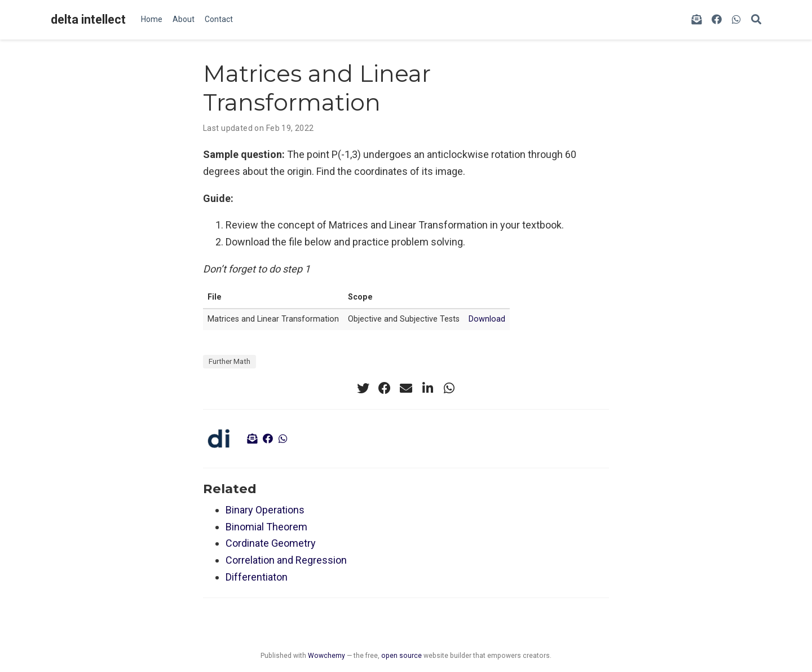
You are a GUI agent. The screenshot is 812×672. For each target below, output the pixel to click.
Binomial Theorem (266, 527)
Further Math (230, 361)
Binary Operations (265, 510)
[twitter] (363, 388)
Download (487, 319)
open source (401, 656)
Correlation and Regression (286, 560)
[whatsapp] (736, 20)
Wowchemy (326, 656)
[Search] (756, 20)
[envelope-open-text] (696, 20)
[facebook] (717, 20)
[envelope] (406, 388)
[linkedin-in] (427, 388)
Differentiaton (257, 577)
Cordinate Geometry (271, 543)
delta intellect (88, 19)
